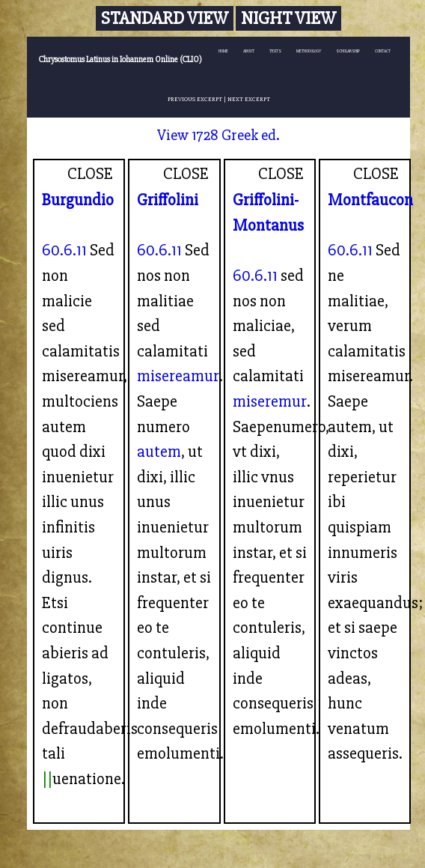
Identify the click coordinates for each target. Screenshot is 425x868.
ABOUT (249, 51)
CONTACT (383, 51)
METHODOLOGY (309, 51)
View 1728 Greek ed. (218, 135)
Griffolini (168, 200)
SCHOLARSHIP (348, 51)
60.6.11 (64, 250)
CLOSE (90, 174)
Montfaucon (370, 200)
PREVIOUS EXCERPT (195, 99)
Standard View (165, 18)
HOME (223, 51)
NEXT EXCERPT (249, 99)
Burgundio (78, 200)
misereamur (178, 376)
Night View (288, 18)
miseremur (270, 401)
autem (159, 452)
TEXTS (275, 51)
